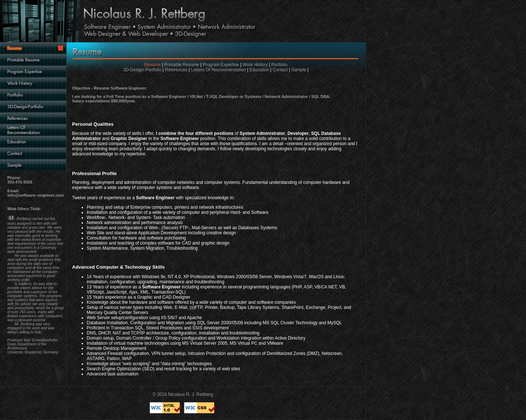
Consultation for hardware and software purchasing (136, 238)
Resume (152, 65)
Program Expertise (221, 65)
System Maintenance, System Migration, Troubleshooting (142, 248)
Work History (255, 65)
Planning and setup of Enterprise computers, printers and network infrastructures (165, 207)
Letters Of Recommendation (218, 70)
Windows (151, 277)
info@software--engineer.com (35, 195)
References (176, 70)
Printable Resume (182, 65)
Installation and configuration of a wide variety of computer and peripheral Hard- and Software (178, 212)
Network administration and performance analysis (135, 223)
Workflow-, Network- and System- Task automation (136, 217)
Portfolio (279, 65)
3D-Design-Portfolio (142, 70)
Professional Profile (94, 173)
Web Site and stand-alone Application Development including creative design (161, 233)
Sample (299, 70)
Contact (280, 70)
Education (259, 70)
